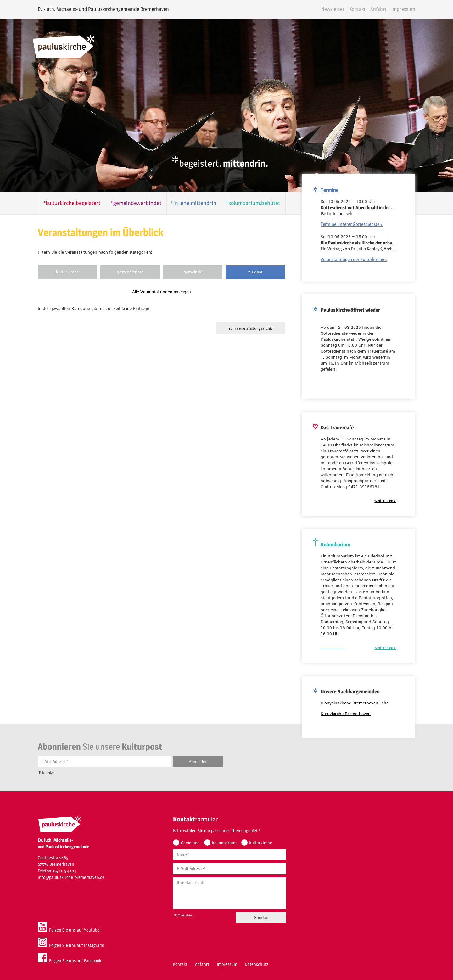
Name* (180, 851)
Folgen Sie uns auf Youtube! (66, 924)
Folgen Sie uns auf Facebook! (67, 954)
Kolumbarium (221, 839)
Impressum (406, 9)
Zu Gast (253, 272)
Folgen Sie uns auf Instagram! (68, 939)
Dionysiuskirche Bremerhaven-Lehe (358, 700)
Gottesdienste (128, 272)
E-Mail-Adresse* (52, 757)
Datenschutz (253, 960)
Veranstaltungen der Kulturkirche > (357, 257)
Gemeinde (190, 272)
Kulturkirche (65, 272)
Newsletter (336, 9)
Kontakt (361, 9)
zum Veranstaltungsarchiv (249, 328)
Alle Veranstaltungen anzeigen (159, 292)
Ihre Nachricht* (188, 879)
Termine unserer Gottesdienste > (355, 222)
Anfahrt (382, 9)
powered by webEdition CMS (435, 978)
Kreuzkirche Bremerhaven (349, 711)
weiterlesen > (389, 498)
